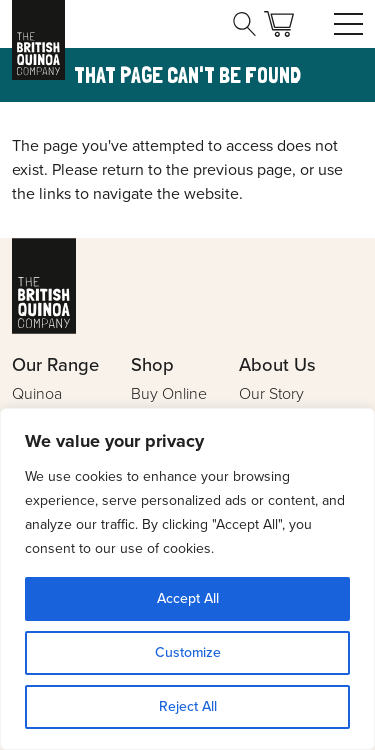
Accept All (188, 598)
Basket (279, 24)
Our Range (55, 364)
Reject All (188, 706)
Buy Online (169, 393)
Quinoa (37, 393)
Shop (152, 364)
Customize (188, 652)
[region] (187, 579)
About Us (277, 364)
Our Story (271, 393)
